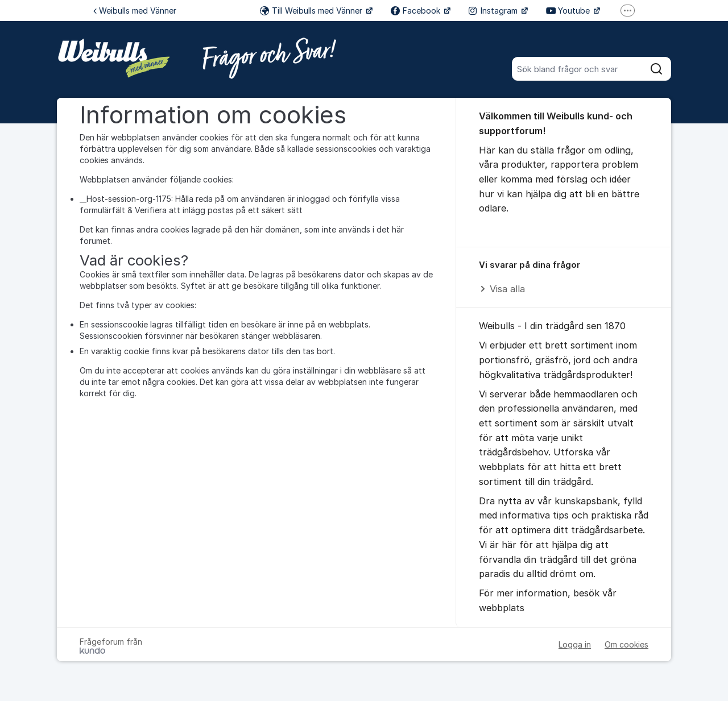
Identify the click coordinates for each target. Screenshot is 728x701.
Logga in (575, 644)
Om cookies (626, 644)
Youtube (569, 11)
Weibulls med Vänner (135, 11)
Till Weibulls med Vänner (312, 11)
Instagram (494, 11)
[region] (564, 278)
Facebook (417, 11)
